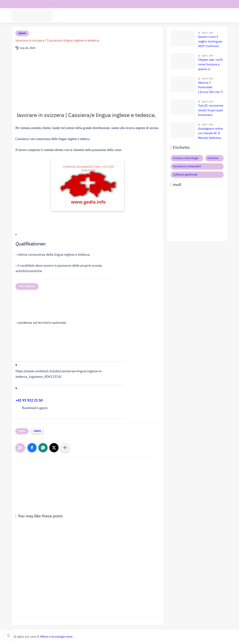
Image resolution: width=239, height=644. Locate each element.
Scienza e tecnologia (186, 158)
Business (190, 16)
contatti (18, 4)
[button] (70, 245)
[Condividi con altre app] (65, 448)
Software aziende (105, 16)
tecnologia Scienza (79, 16)
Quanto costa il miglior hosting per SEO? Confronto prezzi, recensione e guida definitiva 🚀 (210, 42)
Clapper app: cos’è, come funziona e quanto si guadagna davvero (211, 65)
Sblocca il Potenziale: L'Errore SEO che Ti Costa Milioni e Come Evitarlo (210, 88)
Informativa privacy (54, 4)
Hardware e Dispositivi (166, 16)
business (213, 158)
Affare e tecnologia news (56, 637)
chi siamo (33, 4)
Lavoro (22, 33)
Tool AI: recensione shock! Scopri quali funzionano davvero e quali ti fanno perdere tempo (211, 111)
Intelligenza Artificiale (134, 16)
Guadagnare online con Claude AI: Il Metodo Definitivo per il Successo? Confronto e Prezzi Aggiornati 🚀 (210, 134)
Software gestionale (185, 175)
